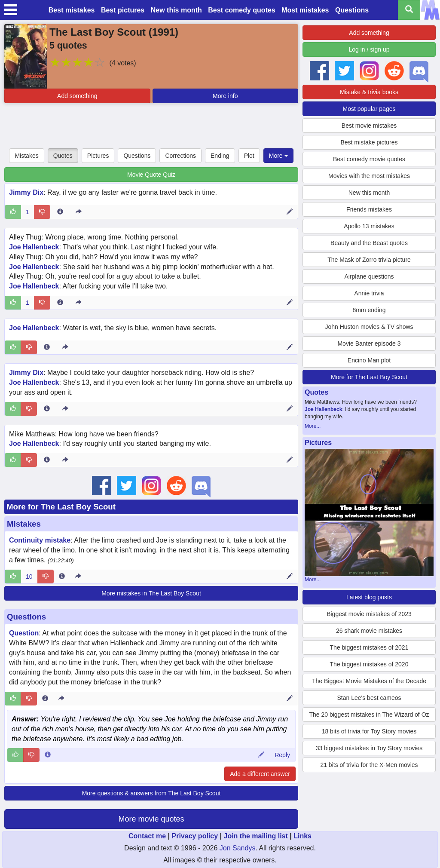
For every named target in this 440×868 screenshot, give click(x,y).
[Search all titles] (409, 10)
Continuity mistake (40, 540)
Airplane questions (369, 276)
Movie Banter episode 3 (369, 344)
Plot (249, 156)
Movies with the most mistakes (369, 176)
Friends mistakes (369, 209)
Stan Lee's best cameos (369, 698)
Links (302, 836)
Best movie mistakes (369, 126)
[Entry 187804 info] (47, 460)
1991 (163, 32)
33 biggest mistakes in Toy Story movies (369, 748)
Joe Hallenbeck (34, 247)
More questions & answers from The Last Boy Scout (151, 793)
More (278, 156)
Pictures (98, 156)
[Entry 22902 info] (62, 577)
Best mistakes (72, 10)
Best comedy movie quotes (369, 159)
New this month (176, 10)
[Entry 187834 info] (47, 409)
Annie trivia (369, 293)
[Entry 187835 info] (47, 347)
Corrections (180, 156)
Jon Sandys (238, 848)
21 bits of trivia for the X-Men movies (369, 765)
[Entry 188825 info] (60, 212)
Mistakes (26, 156)
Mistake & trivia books (369, 92)
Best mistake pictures (369, 142)
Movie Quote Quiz (151, 175)
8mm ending (369, 310)
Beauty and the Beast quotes (369, 243)
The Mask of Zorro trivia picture (369, 260)
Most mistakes (305, 10)
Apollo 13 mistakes (369, 226)
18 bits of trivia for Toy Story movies (369, 731)
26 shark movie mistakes (369, 631)
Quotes (63, 156)
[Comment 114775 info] (48, 755)
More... (313, 426)
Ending (220, 156)
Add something (77, 96)
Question (24, 633)
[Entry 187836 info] (60, 303)
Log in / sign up (369, 49)
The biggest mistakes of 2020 (369, 664)
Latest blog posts (369, 597)
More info (225, 96)
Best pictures (123, 10)
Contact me (147, 836)
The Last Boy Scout (98, 32)
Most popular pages (369, 109)
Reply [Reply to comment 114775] (282, 755)
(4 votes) (122, 63)
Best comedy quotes (241, 10)
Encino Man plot (369, 360)
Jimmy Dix (26, 192)
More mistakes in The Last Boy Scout (151, 593)
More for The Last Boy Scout (61, 507)
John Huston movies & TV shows (369, 327)
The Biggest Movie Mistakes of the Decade (369, 681)
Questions (352, 10)
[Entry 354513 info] (45, 699)
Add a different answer (260, 774)
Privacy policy (195, 836)
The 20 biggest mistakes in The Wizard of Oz (369, 715)
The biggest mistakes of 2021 (369, 647)
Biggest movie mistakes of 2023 (369, 614)
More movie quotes (151, 819)
